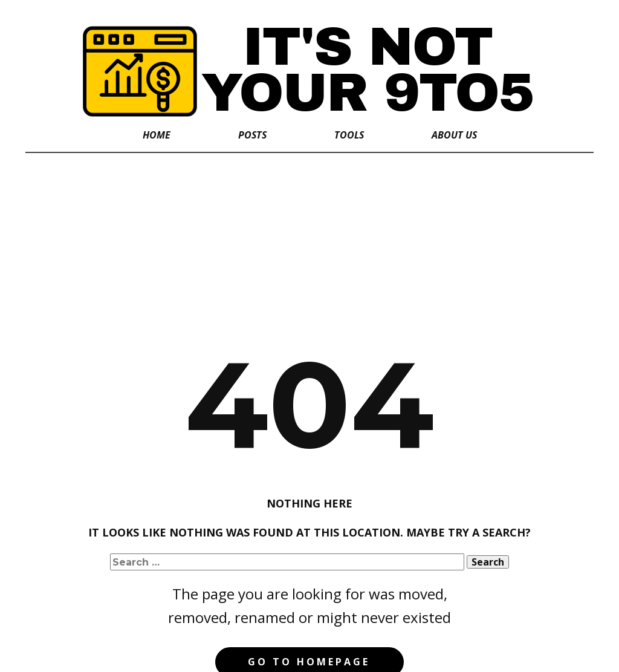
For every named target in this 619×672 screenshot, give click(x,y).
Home (157, 135)
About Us (454, 135)
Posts (252, 135)
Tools (349, 135)
